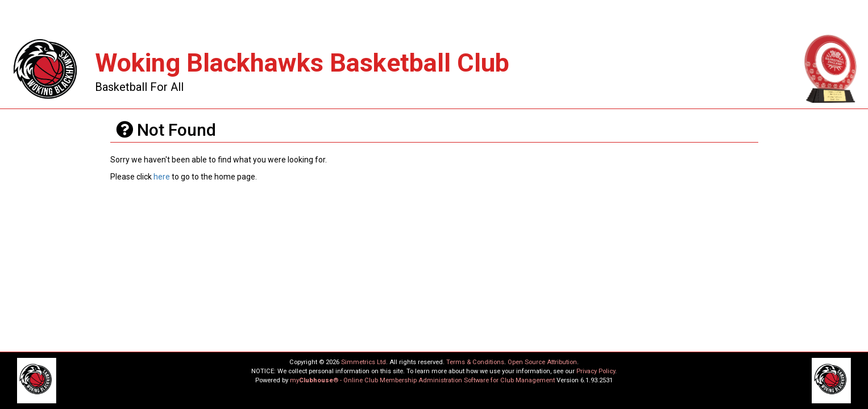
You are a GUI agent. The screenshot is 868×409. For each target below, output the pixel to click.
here (162, 177)
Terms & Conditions (475, 362)
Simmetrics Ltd (364, 362)
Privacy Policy (596, 371)
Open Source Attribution (542, 362)
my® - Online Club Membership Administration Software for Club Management (422, 380)
